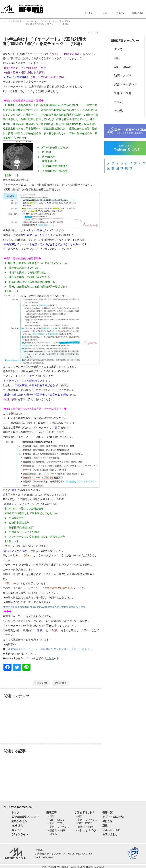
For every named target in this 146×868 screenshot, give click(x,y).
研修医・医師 (121, 93)
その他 (117, 111)
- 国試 (51, 816)
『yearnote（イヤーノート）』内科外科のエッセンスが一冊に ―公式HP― (49, 649)
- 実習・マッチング (59, 827)
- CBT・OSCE (56, 820)
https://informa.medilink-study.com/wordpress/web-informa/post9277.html (44, 607)
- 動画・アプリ (56, 823)
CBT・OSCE (121, 67)
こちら (54, 504)
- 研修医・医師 (56, 830)
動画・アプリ (121, 76)
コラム (117, 102)
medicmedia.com (44, 857)
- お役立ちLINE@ (86, 830)
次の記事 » (61, 683)
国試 (115, 58)
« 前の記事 (41, 683)
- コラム (52, 834)
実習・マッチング (124, 84)
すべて (117, 49)
